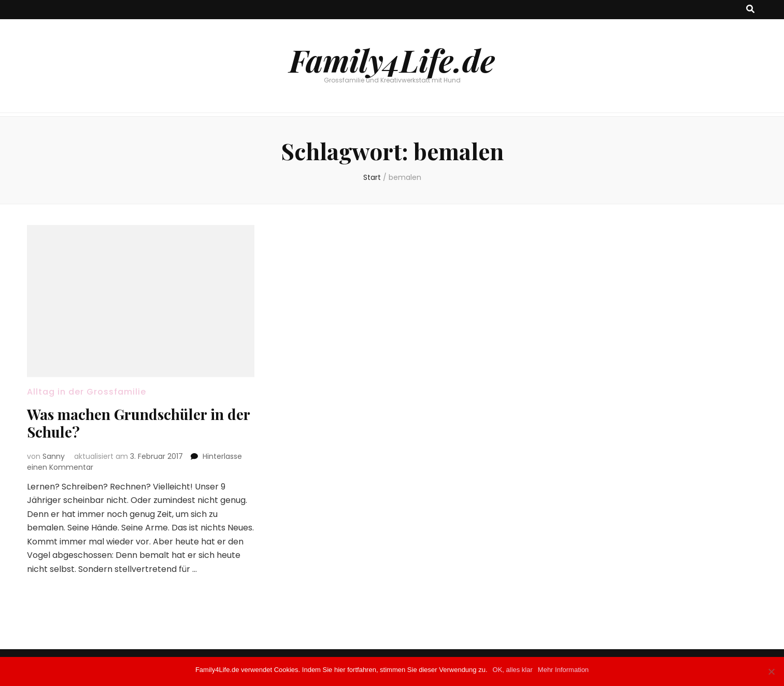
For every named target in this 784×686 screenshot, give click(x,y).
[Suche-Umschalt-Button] (750, 10)
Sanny (54, 456)
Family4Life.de (392, 60)
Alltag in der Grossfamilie (87, 392)
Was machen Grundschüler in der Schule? (138, 423)
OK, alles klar (513, 670)
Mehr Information (563, 670)
